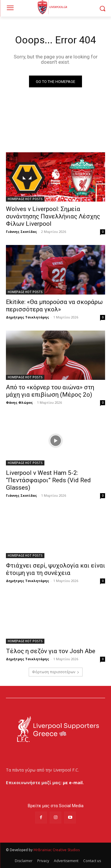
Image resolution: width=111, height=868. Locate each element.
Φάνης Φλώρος (19, 402)
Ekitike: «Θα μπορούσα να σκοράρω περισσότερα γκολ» (54, 306)
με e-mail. (73, 783)
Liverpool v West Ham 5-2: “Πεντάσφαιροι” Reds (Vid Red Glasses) (48, 480)
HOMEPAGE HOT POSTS (25, 199)
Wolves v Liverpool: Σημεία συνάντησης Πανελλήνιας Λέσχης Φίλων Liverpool (53, 216)
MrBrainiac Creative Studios (57, 850)
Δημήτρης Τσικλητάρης (28, 317)
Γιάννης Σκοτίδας (21, 232)
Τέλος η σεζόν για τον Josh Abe (51, 651)
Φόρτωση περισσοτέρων (56, 672)
